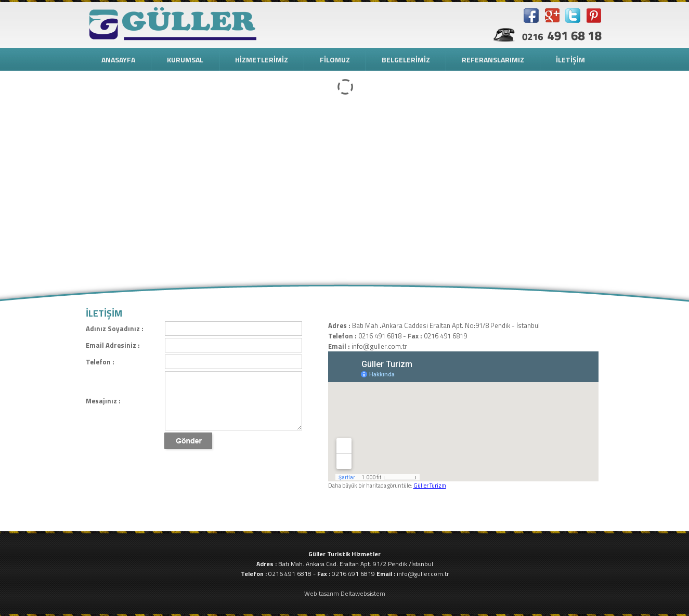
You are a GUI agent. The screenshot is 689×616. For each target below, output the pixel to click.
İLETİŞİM (570, 60)
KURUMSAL (185, 60)
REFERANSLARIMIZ (493, 60)
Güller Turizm (430, 486)
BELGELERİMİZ (406, 60)
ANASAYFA (118, 60)
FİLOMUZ (335, 60)
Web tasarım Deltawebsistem (345, 593)
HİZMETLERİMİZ (262, 60)
